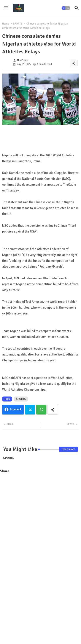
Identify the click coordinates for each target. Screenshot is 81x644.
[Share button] (53, 410)
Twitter (30, 410)
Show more (68, 449)
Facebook (16, 410)
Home (6, 24)
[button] (66, 8)
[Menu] (6, 8)
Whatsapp (41, 410)
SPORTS (18, 24)
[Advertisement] (40, 519)
